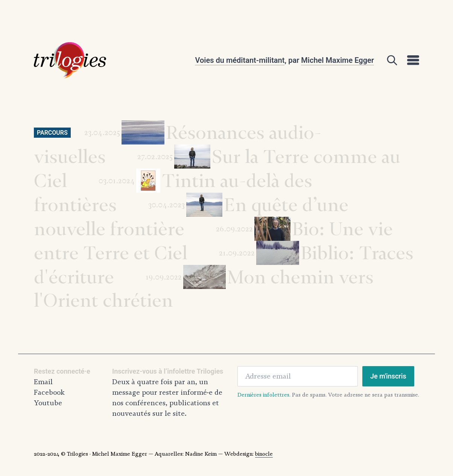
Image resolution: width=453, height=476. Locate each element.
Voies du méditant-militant (240, 60)
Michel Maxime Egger (337, 60)
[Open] (392, 60)
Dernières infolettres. (264, 395)
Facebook (49, 392)
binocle (264, 454)
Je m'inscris (388, 376)
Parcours (52, 133)
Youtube (48, 403)
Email (43, 382)
